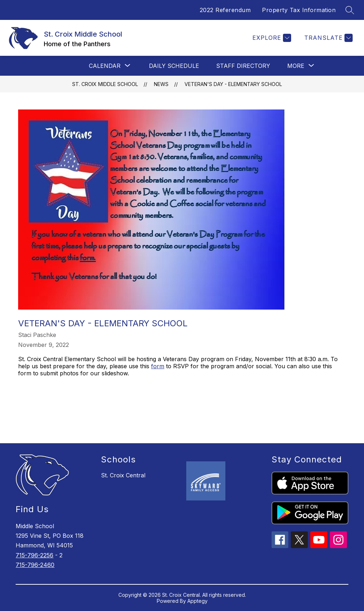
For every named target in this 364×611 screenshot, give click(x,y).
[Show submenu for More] (296, 66)
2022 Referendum (225, 10)
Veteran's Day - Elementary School (233, 84)
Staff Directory (243, 66)
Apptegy (197, 601)
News (161, 84)
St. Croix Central (123, 475)
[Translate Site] (328, 38)
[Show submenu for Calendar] (105, 66)
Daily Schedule (174, 66)
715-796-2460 (35, 565)
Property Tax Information (299, 10)
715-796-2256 (34, 555)
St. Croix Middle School (105, 84)
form (158, 366)
